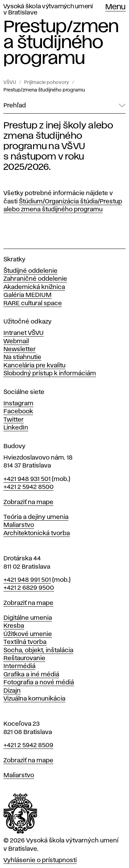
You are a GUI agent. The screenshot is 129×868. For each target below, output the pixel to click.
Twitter (14, 420)
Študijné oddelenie (30, 271)
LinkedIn (16, 428)
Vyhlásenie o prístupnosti (40, 860)
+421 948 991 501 (27, 580)
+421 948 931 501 (27, 479)
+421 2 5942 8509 (28, 745)
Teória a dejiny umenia (36, 517)
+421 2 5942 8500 (29, 487)
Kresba (14, 626)
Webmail (16, 341)
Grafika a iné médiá (31, 675)
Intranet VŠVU (24, 333)
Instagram (18, 404)
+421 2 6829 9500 (29, 588)
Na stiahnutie (22, 357)
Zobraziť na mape (28, 502)
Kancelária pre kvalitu (34, 366)
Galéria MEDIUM (28, 295)
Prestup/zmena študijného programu (44, 90)
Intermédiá (19, 666)
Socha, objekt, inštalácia (38, 650)
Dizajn (12, 691)
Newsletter (20, 349)
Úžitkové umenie (28, 634)
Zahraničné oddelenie (35, 279)
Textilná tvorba (25, 642)
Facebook (18, 412)
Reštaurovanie (24, 658)
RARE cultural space (33, 303)
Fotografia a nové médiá (39, 683)
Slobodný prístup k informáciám (50, 374)
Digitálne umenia (28, 618)
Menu (115, 7)
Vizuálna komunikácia (34, 699)
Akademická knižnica (34, 287)
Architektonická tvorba (37, 533)
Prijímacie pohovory (47, 83)
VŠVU (10, 83)
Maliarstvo (19, 525)
